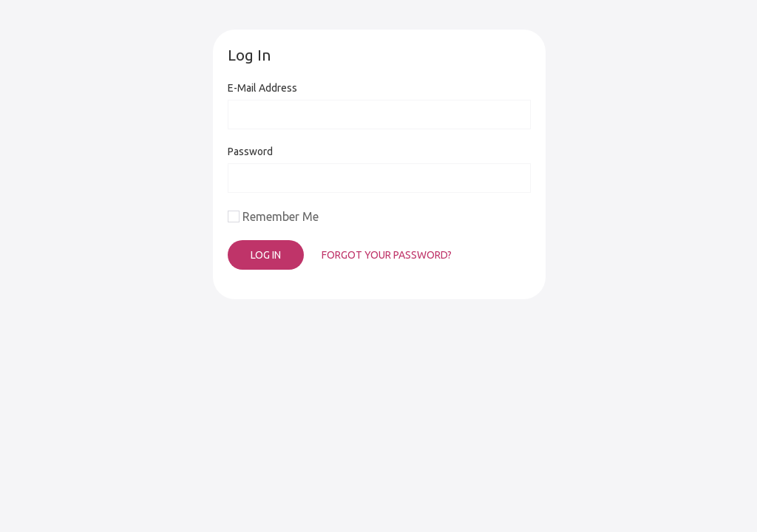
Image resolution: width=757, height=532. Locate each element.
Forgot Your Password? (387, 255)
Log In (266, 255)
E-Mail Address (262, 88)
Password (250, 151)
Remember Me (281, 216)
